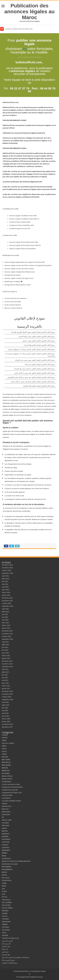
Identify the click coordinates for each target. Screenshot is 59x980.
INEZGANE (5, 826)
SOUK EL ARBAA (7, 908)
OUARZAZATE (7, 880)
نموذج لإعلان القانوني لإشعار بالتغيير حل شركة (40, 364)
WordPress (26, 971)
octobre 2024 (6, 570)
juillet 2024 (5, 579)
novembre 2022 (7, 634)
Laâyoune (5, 845)
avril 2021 (5, 680)
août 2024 (5, 576)
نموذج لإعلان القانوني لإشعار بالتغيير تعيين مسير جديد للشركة (35, 360)
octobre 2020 (6, 697)
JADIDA (4, 828)
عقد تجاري (5, 952)
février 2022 (6, 656)
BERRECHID (6, 771)
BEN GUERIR (6, 760)
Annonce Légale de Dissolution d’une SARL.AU (25, 245)
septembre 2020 (7, 700)
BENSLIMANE (6, 765)
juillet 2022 (5, 645)
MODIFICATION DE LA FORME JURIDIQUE (16, 861)
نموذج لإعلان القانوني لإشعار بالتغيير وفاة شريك (39, 345)
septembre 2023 (7, 606)
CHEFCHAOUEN (7, 795)
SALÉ (3, 894)
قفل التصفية (6, 955)
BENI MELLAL (6, 762)
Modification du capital (10, 864)
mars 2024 (5, 590)
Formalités (5, 823)
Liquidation (6, 847)
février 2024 (6, 592)
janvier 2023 (6, 628)
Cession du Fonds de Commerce (16, 298)
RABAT (4, 886)
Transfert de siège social (10, 938)
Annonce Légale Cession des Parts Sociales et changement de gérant (28, 265)
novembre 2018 (7, 724)
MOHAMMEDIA (7, 869)
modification (6, 858)
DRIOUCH (5, 809)
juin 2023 (5, 614)
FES (3, 817)
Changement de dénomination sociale (18, 285)
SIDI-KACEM (6, 905)
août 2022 (5, 642)
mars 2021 (5, 683)
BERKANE (5, 768)
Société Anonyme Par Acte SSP (20, 229)
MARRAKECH (6, 850)
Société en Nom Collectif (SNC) (20, 222)
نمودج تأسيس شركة (8, 960)
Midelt (4, 856)
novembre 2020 (7, 694)
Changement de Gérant (12, 275)
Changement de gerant (10, 790)
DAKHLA (5, 804)
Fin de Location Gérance (13, 305)
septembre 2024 (7, 573)
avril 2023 (5, 620)
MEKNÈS (5, 853)
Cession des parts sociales (11, 784)
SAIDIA (4, 891)
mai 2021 (5, 678)
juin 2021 (5, 675)
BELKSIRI (5, 757)
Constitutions (6, 798)
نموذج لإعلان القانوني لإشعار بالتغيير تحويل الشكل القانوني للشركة (33, 332)
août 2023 (5, 609)
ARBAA (5, 746)
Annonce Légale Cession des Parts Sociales (19, 269)
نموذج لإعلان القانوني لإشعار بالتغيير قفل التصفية (39, 386)
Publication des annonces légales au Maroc (29, 11)
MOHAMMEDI (7, 867)
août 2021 (5, 669)
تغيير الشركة (6, 946)
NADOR (4, 872)
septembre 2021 (7, 667)
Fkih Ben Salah (7, 820)
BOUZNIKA (6, 773)
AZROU (4, 754)
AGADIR (5, 738)
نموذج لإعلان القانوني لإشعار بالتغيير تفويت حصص (39, 341)
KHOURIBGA (6, 839)
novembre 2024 (7, 568)
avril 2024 (5, 587)
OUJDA (4, 883)
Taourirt (5, 916)
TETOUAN (5, 927)
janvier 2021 (6, 689)
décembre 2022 (7, 631)
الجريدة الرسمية (7, 941)
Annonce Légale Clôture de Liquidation (23, 249)
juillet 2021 (5, 672)
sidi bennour (6, 900)
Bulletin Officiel (7, 776)
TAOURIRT (6, 919)
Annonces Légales (8, 743)
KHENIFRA (5, 837)
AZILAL (4, 749)
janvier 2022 (6, 658)
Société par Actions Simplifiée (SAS (21, 225)
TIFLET (4, 933)
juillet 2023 (5, 612)
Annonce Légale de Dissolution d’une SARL (24, 242)
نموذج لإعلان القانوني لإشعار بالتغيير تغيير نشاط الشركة (37, 336)
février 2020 (6, 719)
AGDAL (4, 740)
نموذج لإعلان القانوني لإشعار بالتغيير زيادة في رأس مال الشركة (34, 369)
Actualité (5, 735)
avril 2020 (5, 713)
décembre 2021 (7, 661)
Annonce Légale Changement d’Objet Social (19, 272)
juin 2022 (5, 647)
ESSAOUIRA (6, 815)
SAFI (3, 889)
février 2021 (6, 686)
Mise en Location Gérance (13, 308)
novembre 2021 (7, 664)
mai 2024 (5, 584)
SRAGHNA (5, 911)
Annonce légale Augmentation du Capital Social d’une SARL (25, 262)
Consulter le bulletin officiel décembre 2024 (19, 29)
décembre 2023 (7, 598)
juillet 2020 (5, 705)
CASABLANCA (7, 782)
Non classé (6, 878)
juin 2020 (5, 708)
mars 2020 (5, 716)
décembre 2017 (7, 727)
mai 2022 (5, 650)
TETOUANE (6, 930)
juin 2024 (5, 581)
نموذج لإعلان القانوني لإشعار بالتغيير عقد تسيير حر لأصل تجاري (35, 373)
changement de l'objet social (12, 793)
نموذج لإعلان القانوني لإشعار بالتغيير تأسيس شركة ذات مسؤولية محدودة (31, 349)
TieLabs (43, 971)
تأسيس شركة (6, 944)
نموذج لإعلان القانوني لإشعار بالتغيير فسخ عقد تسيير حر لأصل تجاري (33, 382)
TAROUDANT (7, 922)
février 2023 (6, 625)
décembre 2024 (7, 565)
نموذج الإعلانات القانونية (10, 963)
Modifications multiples (13, 282)
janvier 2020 (6, 722)
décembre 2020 (7, 691)
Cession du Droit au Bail (13, 302)
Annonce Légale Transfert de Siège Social (19, 278)
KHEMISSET (6, 834)
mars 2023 (5, 623)
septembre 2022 (7, 639)
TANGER (5, 913)
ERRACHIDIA (6, 812)
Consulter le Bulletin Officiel (11, 801)
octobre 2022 (6, 636)
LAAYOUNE (6, 842)
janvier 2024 (6, 595)
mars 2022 (5, 653)
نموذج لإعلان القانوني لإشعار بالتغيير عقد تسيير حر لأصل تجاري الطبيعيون (31, 377)
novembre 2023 (7, 601)
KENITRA (5, 831)
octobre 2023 (6, 603)
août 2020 (5, 702)
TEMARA (5, 924)
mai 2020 (5, 711)
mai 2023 (5, 617)
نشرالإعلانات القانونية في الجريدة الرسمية (16, 957)
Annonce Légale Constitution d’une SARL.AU (24, 219)
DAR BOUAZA (7, 806)
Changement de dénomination (12, 787)
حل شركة (5, 949)
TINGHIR (5, 935)
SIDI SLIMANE (7, 902)
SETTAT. (5, 897)
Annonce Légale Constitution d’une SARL (23, 216)
